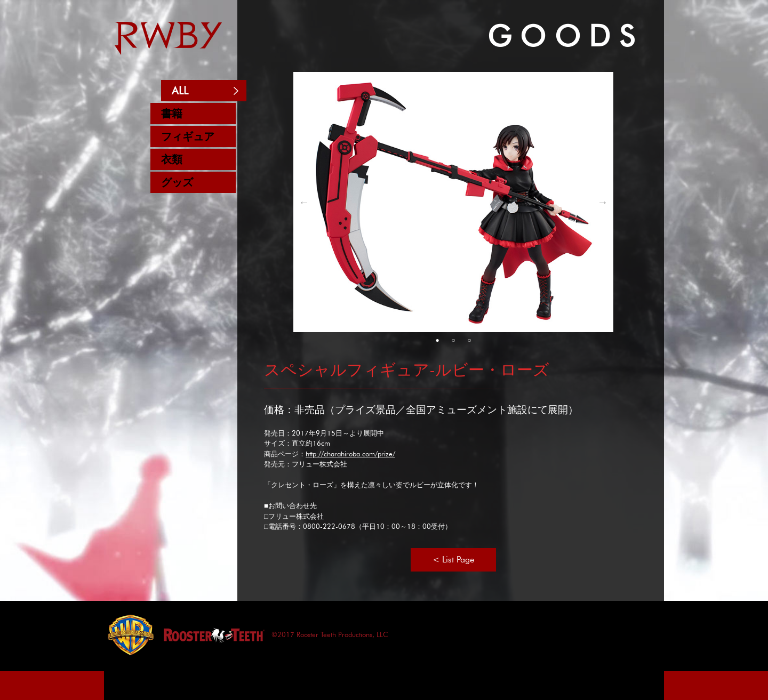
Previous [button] (304, 202)
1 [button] (437, 340)
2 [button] (453, 340)
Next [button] (603, 202)
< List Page (453, 560)
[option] (453, 202)
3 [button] (469, 340)
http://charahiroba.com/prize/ (350, 454)
